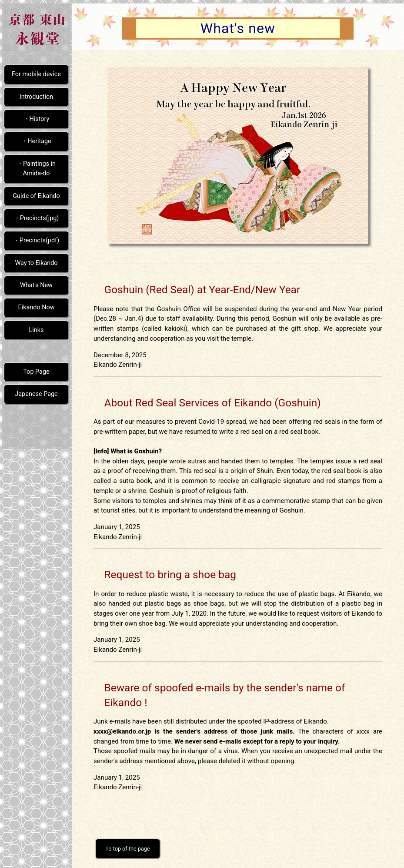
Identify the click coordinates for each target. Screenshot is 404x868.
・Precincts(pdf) (36, 240)
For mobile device (36, 74)
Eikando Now (37, 307)
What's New (36, 285)
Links (37, 330)
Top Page (36, 372)
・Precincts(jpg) (37, 218)
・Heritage (36, 141)
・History (37, 119)
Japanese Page (36, 394)
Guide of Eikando (36, 196)
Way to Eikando (36, 263)
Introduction (36, 97)
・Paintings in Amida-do (36, 169)
